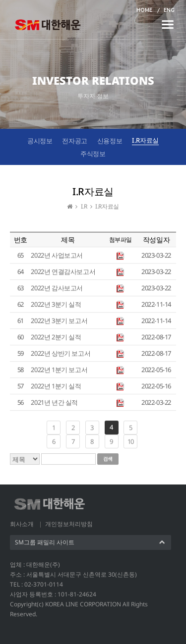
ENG (169, 10)
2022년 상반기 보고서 (61, 354)
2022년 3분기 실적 (56, 305)
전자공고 (74, 141)
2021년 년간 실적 (54, 403)
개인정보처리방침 (69, 524)
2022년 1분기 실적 (56, 386)
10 (131, 442)
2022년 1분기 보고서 (59, 370)
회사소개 (22, 524)
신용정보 (110, 141)
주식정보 (93, 154)
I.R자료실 (145, 140)
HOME (144, 10)
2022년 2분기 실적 (56, 337)
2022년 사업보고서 (57, 256)
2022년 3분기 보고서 (59, 321)
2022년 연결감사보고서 (63, 272)
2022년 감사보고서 (57, 288)
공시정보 (40, 141)
